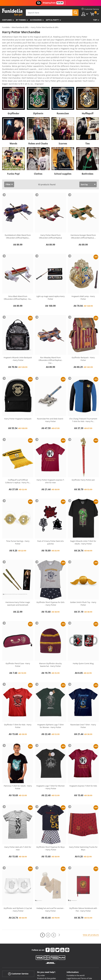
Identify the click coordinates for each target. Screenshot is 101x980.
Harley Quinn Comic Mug (83, 632)
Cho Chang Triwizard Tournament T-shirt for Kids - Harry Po (83, 389)
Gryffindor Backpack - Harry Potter (83, 328)
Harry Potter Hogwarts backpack (18, 387)
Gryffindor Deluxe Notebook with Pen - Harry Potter (83, 878)
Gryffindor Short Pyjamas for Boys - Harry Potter (50, 817)
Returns (40, 953)
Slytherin (38, 82)
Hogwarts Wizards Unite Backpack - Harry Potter (18, 328)
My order (41, 944)
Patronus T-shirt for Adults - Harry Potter (18, 756)
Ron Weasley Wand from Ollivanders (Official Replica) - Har (50, 329)
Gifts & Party (52, 20)
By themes (21, 20)
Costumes (7, 20)
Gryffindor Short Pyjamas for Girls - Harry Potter (50, 572)
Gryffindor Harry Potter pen (83, 448)
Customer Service (18, 942)
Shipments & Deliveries (47, 950)
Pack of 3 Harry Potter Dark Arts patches (50, 511)
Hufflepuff (88, 82)
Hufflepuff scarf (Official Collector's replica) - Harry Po (18, 450)
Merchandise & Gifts (20, 27)
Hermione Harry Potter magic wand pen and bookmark (18, 572)
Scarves (63, 112)
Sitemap (70, 956)
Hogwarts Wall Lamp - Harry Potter (83, 266)
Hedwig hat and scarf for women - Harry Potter (50, 878)
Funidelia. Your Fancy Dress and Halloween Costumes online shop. (12, 12)
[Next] (59, 904)
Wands (13, 112)
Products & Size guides (47, 947)
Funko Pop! (13, 142)
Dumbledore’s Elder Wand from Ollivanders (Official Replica (18, 205)
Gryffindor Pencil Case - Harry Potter (18, 633)
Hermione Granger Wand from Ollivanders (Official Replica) (83, 205)
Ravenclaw (63, 82)
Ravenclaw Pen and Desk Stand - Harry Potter (50, 389)
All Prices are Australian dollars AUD (81, 959)
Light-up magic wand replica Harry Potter (50, 266)
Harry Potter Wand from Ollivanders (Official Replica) (50, 205)
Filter (8, 153)
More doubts (43, 956)
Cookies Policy (73, 953)
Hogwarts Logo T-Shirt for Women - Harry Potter (50, 756)
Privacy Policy (72, 950)
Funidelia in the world (76, 944)
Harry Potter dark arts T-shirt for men (18, 817)
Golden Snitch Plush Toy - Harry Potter (83, 572)
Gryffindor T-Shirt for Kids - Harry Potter (18, 695)
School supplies (63, 142)
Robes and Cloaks (38, 112)
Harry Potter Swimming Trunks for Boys (83, 817)
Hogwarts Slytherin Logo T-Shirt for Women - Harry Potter (50, 695)
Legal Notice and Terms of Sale (79, 947)
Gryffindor (13, 82)
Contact (40, 959)
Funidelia (6, 27)
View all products (91, 903)
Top (95, 20)
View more (10, 52)
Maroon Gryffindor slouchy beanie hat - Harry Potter (50, 633)
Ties (88, 112)
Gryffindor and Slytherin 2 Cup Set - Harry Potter (18, 878)
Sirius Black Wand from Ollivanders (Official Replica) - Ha (18, 266)
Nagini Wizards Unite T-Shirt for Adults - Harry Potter (83, 511)
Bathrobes (88, 142)
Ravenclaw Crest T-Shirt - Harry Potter (83, 695)
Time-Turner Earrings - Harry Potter (18, 511)
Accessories (36, 20)
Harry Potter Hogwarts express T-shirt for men (50, 450)
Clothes (38, 142)
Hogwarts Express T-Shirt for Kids (83, 754)
